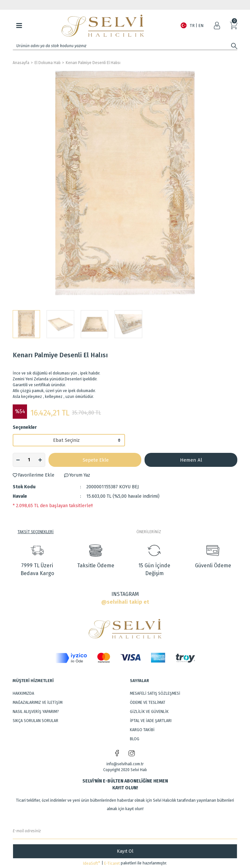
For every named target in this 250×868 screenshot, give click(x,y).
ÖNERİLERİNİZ (149, 532)
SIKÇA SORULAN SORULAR (35, 721)
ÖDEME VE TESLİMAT (148, 703)
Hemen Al (191, 460)
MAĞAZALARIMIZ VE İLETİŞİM (38, 703)
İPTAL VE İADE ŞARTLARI (151, 721)
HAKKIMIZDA (23, 693)
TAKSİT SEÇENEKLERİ (36, 532)
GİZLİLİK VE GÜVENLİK (149, 712)
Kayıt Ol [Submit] (125, 851)
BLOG (135, 739)
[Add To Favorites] (34, 475)
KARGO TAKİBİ (142, 730)
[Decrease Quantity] (18, 460)
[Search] (125, 46)
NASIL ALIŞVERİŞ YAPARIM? (36, 712)
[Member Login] (217, 26)
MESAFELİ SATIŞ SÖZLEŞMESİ (155, 693)
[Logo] (103, 26)
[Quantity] (29, 460)
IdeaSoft (92, 863)
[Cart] (234, 26)
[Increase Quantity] (40, 460)
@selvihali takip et (125, 602)
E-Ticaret (112, 863)
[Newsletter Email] (125, 831)
